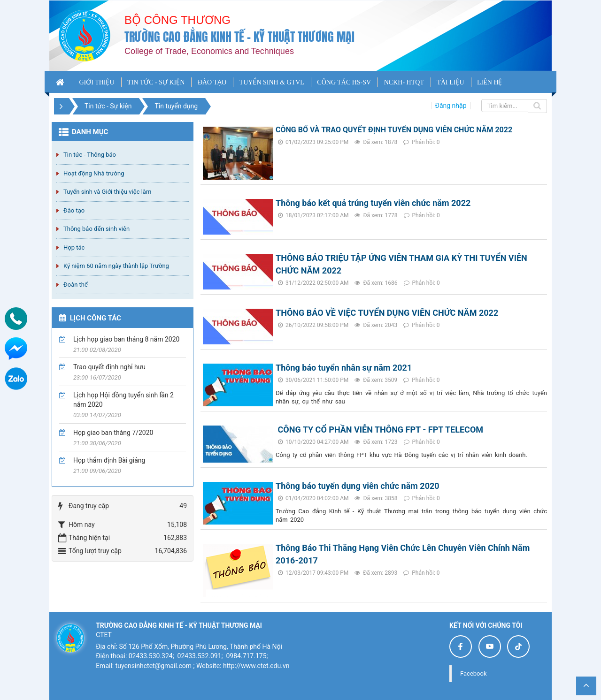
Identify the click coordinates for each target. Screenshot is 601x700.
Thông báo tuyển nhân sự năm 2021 (344, 368)
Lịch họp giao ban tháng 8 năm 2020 (126, 339)
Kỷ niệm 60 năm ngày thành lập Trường (116, 266)
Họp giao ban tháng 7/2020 (113, 433)
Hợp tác (74, 247)
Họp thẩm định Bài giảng (109, 460)
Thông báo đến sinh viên (96, 229)
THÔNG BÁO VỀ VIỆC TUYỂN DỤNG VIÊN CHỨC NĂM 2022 (387, 313)
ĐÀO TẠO (212, 82)
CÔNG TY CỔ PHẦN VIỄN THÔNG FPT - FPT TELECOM (379, 430)
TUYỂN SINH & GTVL (272, 82)
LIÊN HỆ (490, 82)
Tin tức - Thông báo (90, 155)
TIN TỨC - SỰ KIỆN (156, 82)
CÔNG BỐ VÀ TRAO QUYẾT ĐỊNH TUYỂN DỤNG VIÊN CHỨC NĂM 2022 (394, 130)
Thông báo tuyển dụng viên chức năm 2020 (358, 486)
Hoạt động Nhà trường (94, 173)
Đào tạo (74, 210)
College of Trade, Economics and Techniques (209, 51)
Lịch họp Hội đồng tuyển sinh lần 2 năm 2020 (123, 400)
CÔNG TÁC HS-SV (344, 82)
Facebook (473, 673)
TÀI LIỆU (450, 82)
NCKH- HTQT (404, 82)
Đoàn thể (76, 285)
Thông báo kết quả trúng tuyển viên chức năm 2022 (373, 203)
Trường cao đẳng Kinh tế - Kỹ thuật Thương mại (239, 37)
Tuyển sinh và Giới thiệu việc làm (107, 192)
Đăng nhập (451, 106)
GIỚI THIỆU (96, 82)
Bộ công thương (177, 20)
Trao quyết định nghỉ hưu (109, 367)
